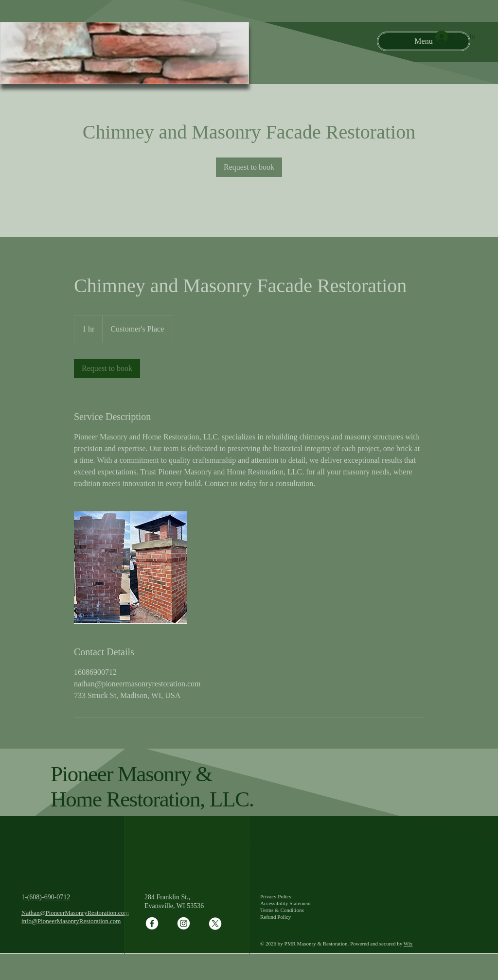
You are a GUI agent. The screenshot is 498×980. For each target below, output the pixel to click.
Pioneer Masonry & (131, 774)
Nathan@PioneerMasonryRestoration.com (75, 913)
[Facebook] (152, 923)
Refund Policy (276, 917)
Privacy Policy (276, 896)
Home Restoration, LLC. (152, 799)
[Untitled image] (130, 567)
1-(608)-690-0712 (46, 897)
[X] (215, 923)
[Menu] (424, 41)
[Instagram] (184, 923)
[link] (249, 167)
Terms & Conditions (282, 910)
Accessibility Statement (285, 903)
